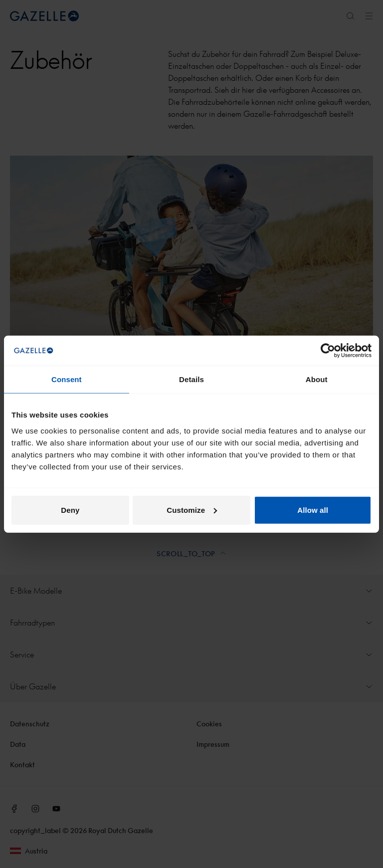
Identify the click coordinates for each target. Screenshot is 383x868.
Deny (70, 510)
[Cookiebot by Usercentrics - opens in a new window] (328, 351)
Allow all (313, 510)
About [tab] (317, 379)
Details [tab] (191, 379)
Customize (192, 510)
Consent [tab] (67, 379)
